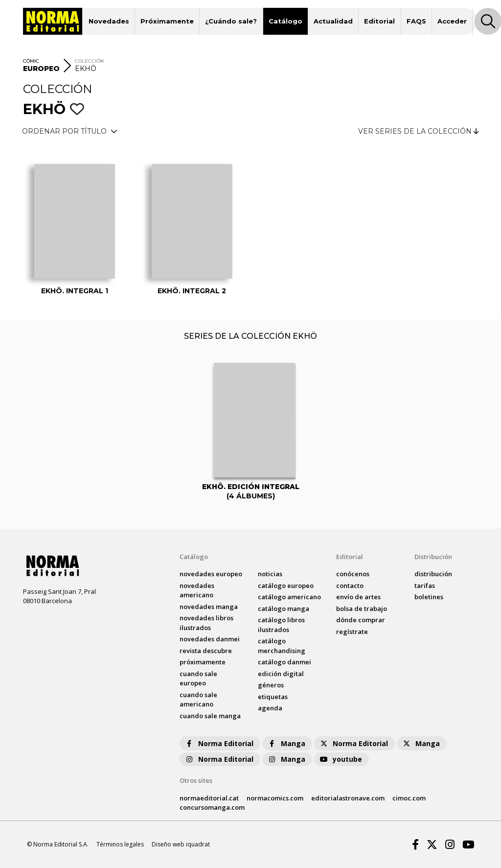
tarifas (425, 586)
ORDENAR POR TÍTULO (70, 131)
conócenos (353, 574)
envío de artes (358, 597)
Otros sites (196, 780)
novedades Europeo (211, 574)
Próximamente (167, 21)
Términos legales (120, 844)
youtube (341, 759)
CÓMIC (31, 61)
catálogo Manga (284, 609)
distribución (433, 574)
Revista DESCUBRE (206, 651)
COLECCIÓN (89, 61)
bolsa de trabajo (362, 609)
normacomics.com (275, 798)
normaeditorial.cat (209, 798)
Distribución (433, 557)
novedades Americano (197, 590)
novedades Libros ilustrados (206, 623)
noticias (270, 574)
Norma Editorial (219, 743)
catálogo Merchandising (282, 646)
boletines (429, 597)
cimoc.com (409, 798)
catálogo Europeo (286, 586)
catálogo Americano (289, 597)
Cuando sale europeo (198, 679)
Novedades (109, 21)
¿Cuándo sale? (231, 21)
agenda (270, 708)
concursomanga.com (212, 807)
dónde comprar (361, 620)
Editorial (379, 21)
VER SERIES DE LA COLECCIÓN (419, 131)
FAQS (416, 21)
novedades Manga (209, 607)
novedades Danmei (210, 639)
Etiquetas (273, 697)
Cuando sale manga (210, 716)
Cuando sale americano (198, 700)
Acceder (452, 21)
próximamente (203, 662)
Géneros (271, 685)
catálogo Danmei (285, 662)
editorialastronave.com (348, 798)
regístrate (352, 632)
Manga (286, 743)
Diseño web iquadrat (181, 844)
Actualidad (333, 21)
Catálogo (285, 21)
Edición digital (281, 674)
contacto (350, 586)
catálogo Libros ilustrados (281, 625)
